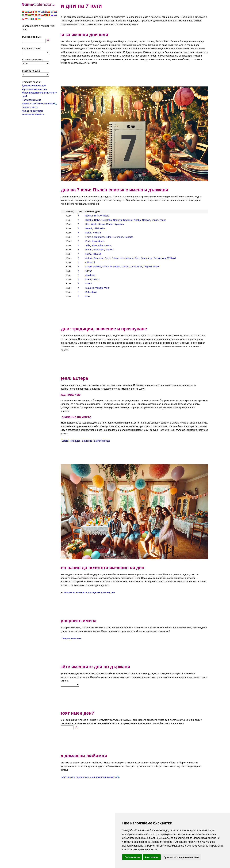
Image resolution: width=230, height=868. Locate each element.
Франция (72, 275)
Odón (124, 229)
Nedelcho (122, 212)
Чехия (70, 284)
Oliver (104, 263)
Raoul (148, 258)
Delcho (105, 212)
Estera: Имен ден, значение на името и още (106, 432)
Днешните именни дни (34, 86)
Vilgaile (125, 241)
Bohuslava (106, 284)
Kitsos (117, 216)
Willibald (120, 207)
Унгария (71, 267)
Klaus (104, 271)
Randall (113, 258)
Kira (137, 250)
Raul (155, 258)
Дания (70, 220)
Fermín (105, 229)
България (72, 212)
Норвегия (72, 246)
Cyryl (123, 250)
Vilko (122, 279)
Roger (172, 258)
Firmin (111, 207)
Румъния (72, 254)
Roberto (144, 229)
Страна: (68, 668)
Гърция (71, 216)
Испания (72, 229)
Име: (66, 714)
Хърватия (72, 279)
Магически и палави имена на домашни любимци (110, 764)
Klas (103, 288)
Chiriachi (105, 254)
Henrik (104, 220)
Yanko (178, 212)
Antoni (104, 250)
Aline (109, 237)
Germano (115, 229)
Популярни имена (31, 100)
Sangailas (114, 241)
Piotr (152, 250)
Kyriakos (135, 216)
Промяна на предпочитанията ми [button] (181, 857)
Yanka (170, 212)
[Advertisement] (136, 79)
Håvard (112, 246)
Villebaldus (115, 220)
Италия (71, 233)
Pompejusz (162, 250)
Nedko (153, 212)
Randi (121, 258)
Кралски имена (30, 107)
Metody (145, 250)
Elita (116, 237)
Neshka (162, 212)
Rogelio (163, 258)
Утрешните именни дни (34, 89)
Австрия (71, 207)
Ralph (104, 258)
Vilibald (115, 279)
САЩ (70, 258)
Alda (103, 237)
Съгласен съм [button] (132, 857)
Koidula (112, 224)
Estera (104, 241)
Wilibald (187, 250)
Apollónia (106, 267)
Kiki (103, 216)
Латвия (71, 237)
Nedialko (143, 212)
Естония (71, 224)
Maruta (123, 237)
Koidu (104, 224)
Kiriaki (109, 216)
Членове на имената (33, 114)
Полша (71, 250)
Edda (104, 207)
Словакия (72, 263)
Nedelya (133, 212)
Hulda (104, 246)
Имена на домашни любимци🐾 (39, 104)
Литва (70, 241)
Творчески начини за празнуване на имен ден (110, 572)
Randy (140, 258)
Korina (125, 216)
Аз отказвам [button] (152, 857)
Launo (111, 271)
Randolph (130, 258)
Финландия (73, 271)
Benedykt (114, 250)
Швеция (71, 288)
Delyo (113, 212)
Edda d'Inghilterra (110, 233)
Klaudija (105, 279)
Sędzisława (175, 250)
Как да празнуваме (32, 111)
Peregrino (133, 229)
